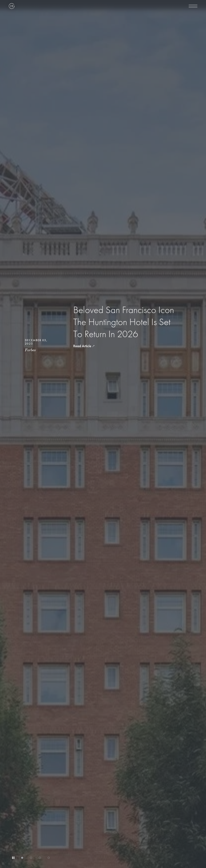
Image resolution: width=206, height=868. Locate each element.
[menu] (193, 6)
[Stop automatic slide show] (13, 858)
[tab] (22, 858)
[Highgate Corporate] (64, 6)
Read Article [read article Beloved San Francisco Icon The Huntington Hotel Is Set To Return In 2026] (82, 346)
